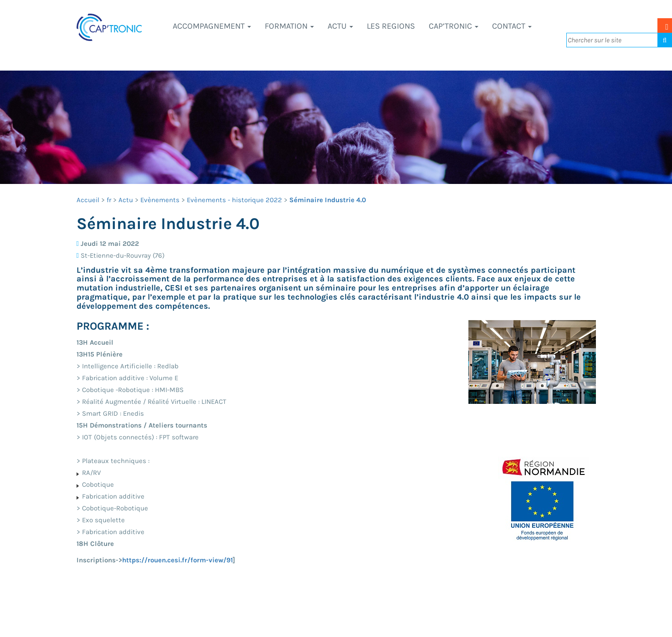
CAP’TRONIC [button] (454, 26)
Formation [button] (289, 26)
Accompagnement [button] (212, 26)
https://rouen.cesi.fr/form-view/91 (177, 560)
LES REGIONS (391, 26)
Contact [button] (512, 26)
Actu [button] (340, 26)
